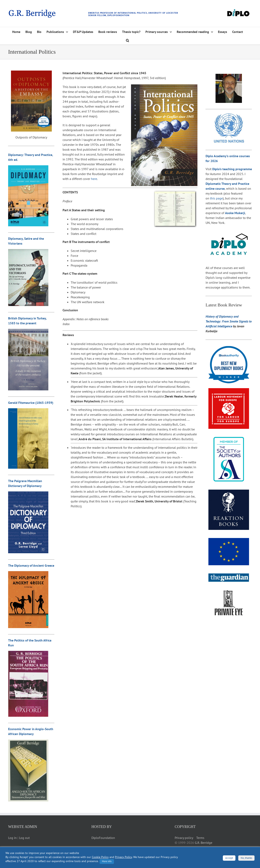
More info (107, 861)
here (94, 179)
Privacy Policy (123, 857)
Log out (24, 838)
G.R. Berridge (204, 843)
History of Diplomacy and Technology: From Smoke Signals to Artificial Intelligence (229, 321)
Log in (12, 838)
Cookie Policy (100, 857)
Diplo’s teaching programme (232, 169)
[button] (127, 40)
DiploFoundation (103, 838)
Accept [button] (229, 858)
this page (216, 198)
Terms (200, 838)
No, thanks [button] (246, 858)
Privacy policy (184, 838)
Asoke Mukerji (235, 213)
